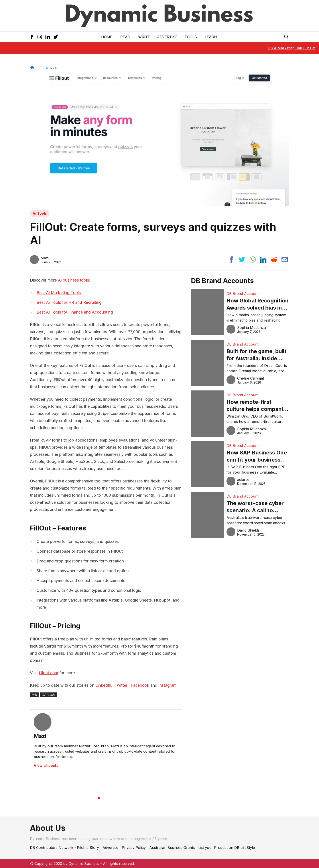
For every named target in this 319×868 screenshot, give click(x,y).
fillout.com (48, 673)
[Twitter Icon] (56, 37)
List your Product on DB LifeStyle (227, 848)
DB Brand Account (242, 294)
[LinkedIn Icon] (48, 37)
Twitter (121, 685)
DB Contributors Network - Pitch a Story (64, 848)
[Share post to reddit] (274, 260)
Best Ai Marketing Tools (59, 293)
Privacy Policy (134, 848)
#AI (34, 695)
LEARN (211, 37)
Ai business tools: (74, 280)
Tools (191, 37)
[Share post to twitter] (242, 260)
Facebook (140, 685)
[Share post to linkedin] (263, 260)
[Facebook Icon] (32, 37)
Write (144, 37)
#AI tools (49, 695)
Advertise (167, 37)
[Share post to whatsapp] (253, 260)
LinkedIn (103, 685)
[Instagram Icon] (40, 37)
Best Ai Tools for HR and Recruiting (69, 302)
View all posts (46, 766)
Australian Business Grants (172, 848)
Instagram (167, 685)
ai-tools (51, 67)
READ (125, 37)
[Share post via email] (285, 260)
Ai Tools (40, 213)
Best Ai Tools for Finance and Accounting (75, 312)
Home (107, 37)
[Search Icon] (286, 37)
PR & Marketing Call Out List (292, 48)
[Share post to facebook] (231, 260)
